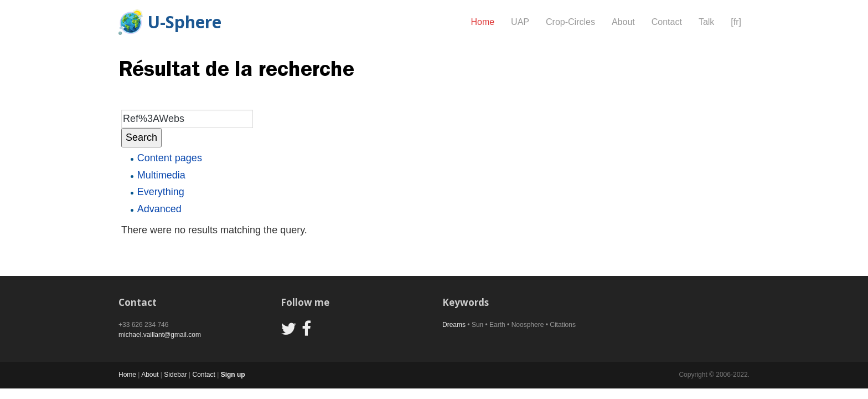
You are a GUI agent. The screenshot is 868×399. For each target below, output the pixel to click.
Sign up (233, 375)
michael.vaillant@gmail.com (160, 335)
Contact (667, 22)
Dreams (454, 325)
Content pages (170, 158)
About (623, 22)
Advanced (159, 209)
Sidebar (175, 375)
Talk (706, 22)
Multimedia (161, 175)
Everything (161, 192)
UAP (520, 22)
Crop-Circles (570, 22)
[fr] (736, 22)
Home (482, 22)
